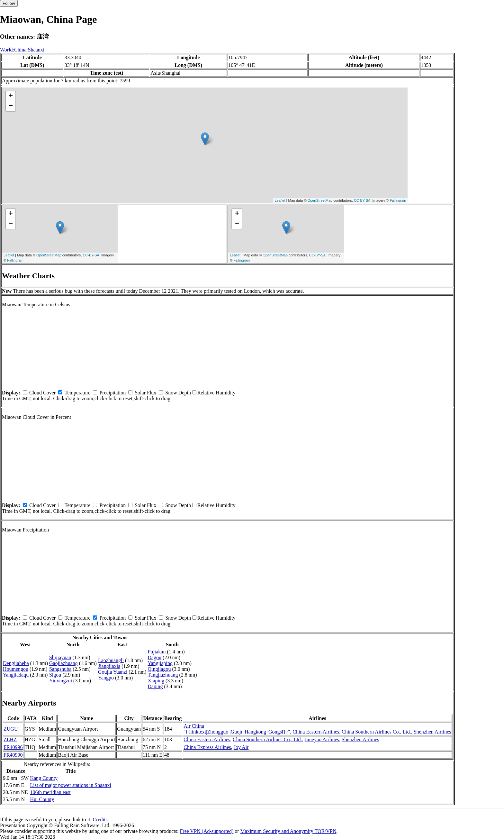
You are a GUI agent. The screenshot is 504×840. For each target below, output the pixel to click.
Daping (155, 686)
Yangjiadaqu (16, 675)
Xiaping (156, 681)
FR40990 (13, 755)
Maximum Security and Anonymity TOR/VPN (288, 831)
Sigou (55, 675)
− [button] (11, 106)
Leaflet (280, 200)
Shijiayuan (60, 657)
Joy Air (241, 747)
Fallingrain (398, 200)
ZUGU (11, 729)
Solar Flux (145, 393)
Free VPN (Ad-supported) (207, 831)
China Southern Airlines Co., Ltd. (376, 732)
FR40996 (13, 747)
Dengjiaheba (16, 663)
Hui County (42, 799)
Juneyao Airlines (322, 739)
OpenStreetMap (320, 200)
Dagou (154, 657)
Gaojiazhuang (63, 663)
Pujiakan (157, 652)
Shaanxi (36, 50)
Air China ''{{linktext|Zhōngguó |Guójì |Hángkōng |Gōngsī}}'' (237, 729)
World (6, 50)
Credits (100, 820)
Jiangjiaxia (109, 666)
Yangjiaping (160, 663)
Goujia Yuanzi (113, 672)
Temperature (78, 393)
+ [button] (11, 96)
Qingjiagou (159, 669)
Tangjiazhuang (163, 675)
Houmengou (16, 669)
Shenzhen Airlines (432, 732)
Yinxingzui (61, 681)
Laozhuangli (111, 660)
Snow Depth (178, 393)
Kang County (44, 778)
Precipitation (113, 393)
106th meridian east (50, 792)
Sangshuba (60, 669)
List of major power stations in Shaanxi (70, 785)
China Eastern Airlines (316, 732)
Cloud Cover (42, 393)
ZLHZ (10, 739)
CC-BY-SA (362, 200)
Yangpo (106, 678)
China (20, 50)
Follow (9, 3)
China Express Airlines (207, 747)
